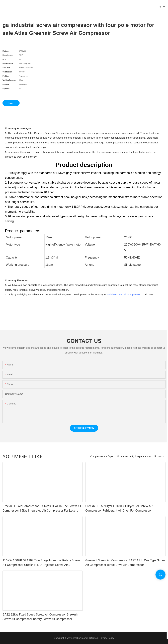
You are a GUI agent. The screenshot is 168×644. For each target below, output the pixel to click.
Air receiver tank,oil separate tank (134, 456)
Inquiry (11, 103)
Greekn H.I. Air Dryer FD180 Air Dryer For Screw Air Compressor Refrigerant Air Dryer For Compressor (119, 508)
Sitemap (93, 638)
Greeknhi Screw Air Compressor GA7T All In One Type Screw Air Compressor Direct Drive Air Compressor (125, 563)
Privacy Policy (107, 638)
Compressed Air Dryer (102, 456)
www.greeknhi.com (77, 638)
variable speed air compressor (124, 294)
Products (159, 456)
